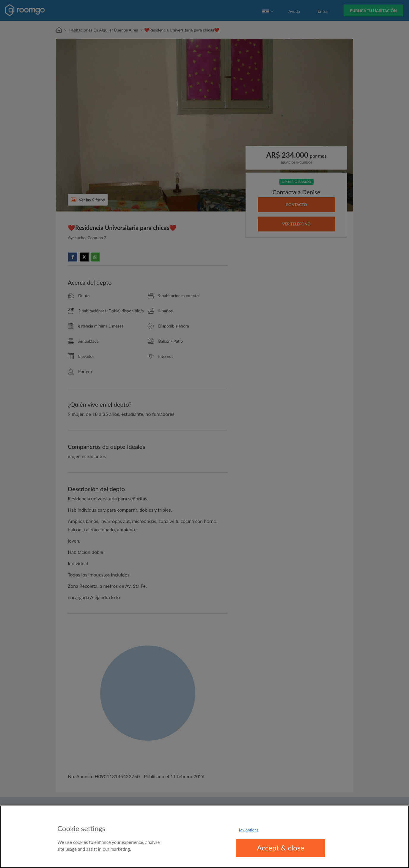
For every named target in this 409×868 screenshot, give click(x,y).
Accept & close (281, 848)
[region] (204, 837)
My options (249, 830)
